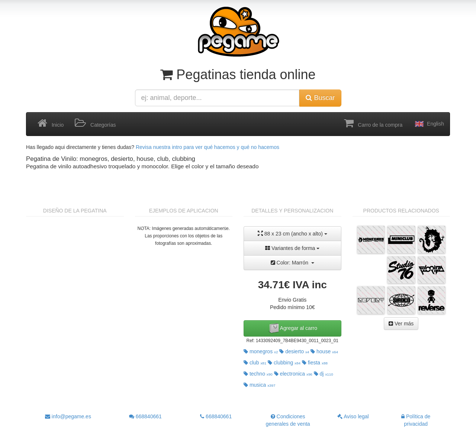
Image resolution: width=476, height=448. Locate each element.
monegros (261, 351)
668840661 (145, 416)
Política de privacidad (416, 420)
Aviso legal (353, 416)
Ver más (401, 324)
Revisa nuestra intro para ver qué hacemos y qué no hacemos (208, 147)
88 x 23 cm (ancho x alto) (292, 233)
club (255, 363)
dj (324, 374)
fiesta (315, 363)
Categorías (95, 123)
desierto (294, 351)
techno (258, 374)
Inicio (51, 123)
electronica (293, 374)
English (429, 124)
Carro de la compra (373, 123)
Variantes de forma (292, 248)
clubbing (284, 363)
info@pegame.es (68, 416)
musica (259, 385)
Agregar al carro (293, 328)
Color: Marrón (292, 263)
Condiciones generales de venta (288, 420)
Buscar (320, 98)
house (324, 351)
